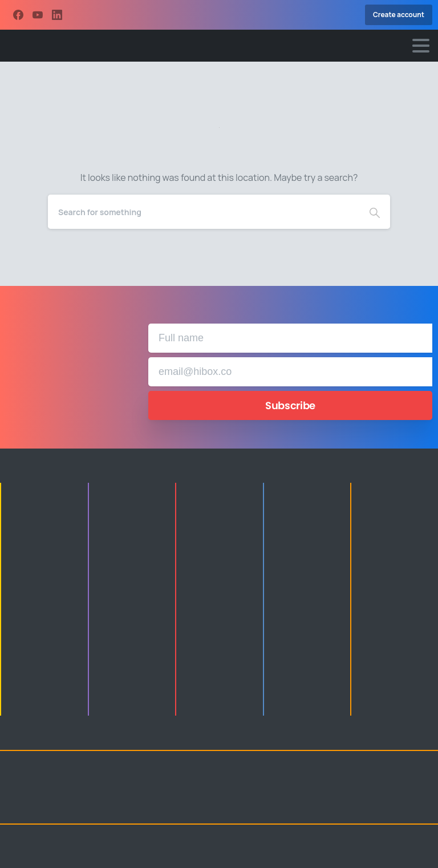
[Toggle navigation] (421, 46)
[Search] (204, 212)
